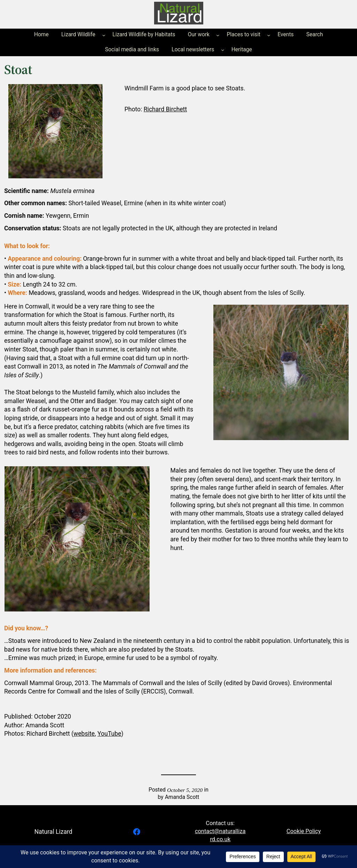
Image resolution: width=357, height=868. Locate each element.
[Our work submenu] (218, 35)
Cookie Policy (304, 831)
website (84, 734)
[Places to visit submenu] (269, 35)
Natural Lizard (53, 832)
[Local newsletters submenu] (223, 50)
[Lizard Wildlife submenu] (104, 35)
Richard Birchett (165, 109)
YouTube (109, 734)
